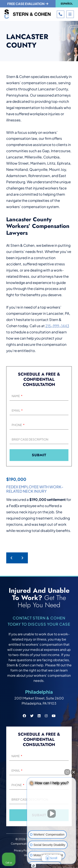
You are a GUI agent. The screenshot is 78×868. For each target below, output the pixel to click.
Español (67, 4)
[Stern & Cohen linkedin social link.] (39, 716)
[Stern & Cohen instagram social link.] (46, 716)
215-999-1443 (57, 326)
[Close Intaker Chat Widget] (74, 772)
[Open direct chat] (67, 772)
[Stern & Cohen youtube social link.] (54, 716)
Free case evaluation (28, 4)
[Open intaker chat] (34, 866)
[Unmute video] (52, 814)
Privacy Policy (23, 850)
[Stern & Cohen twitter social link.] (32, 716)
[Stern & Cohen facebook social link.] (24, 716)
